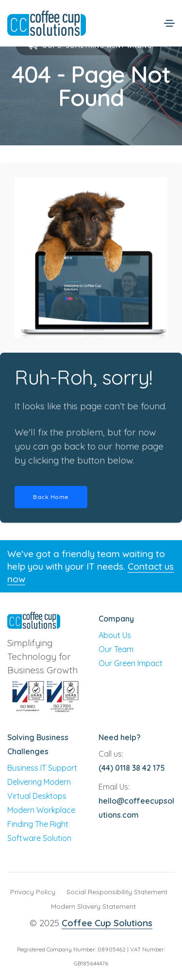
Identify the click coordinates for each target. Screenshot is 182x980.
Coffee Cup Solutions (107, 923)
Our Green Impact (131, 663)
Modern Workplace (41, 810)
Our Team (116, 649)
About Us (115, 635)
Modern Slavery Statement (93, 906)
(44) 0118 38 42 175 (132, 768)
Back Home (51, 497)
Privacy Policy (33, 892)
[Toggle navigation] (169, 23)
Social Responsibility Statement (117, 892)
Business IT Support (42, 768)
